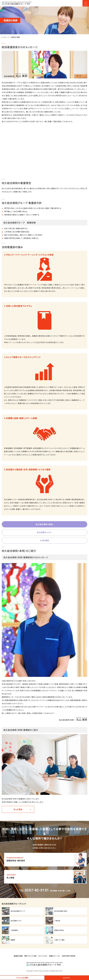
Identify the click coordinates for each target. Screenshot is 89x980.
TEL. (34, 891)
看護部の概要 (18, 956)
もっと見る (18, 809)
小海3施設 (44, 540)
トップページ (5, 37)
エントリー (67, 978)
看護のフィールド (55, 956)
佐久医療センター (44, 532)
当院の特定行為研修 (69, 956)
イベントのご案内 (22, 978)
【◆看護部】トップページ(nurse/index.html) (17, 3)
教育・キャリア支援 (30, 956)
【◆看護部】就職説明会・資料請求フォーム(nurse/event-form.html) (45, 860)
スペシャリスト (43, 956)
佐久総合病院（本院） (44, 524)
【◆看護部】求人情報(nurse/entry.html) (45, 877)
